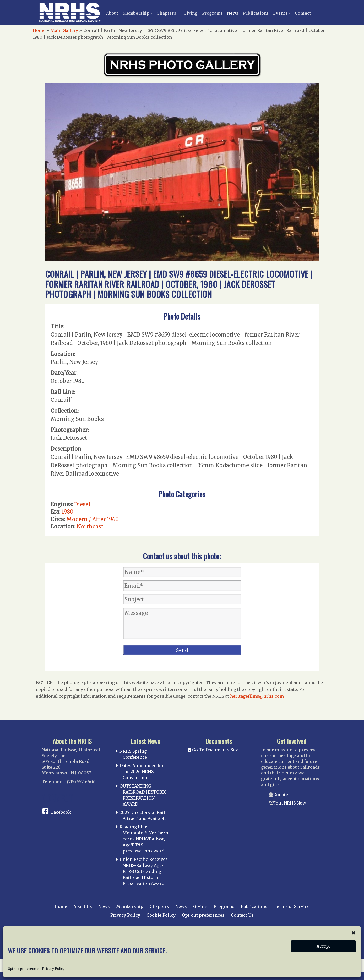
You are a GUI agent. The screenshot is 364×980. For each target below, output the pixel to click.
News (233, 13)
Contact (303, 13)
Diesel (82, 504)
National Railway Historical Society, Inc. (175, 935)
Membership (136, 13)
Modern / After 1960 (93, 519)
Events (280, 13)
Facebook (61, 812)
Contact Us (242, 915)
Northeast (90, 527)
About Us (83, 906)
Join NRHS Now (290, 803)
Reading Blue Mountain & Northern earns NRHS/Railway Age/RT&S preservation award (144, 839)
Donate (281, 795)
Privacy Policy (125, 915)
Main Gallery (64, 30)
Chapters (166, 13)
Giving (191, 13)
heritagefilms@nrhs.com (257, 696)
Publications (256, 13)
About (112, 13)
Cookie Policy (161, 915)
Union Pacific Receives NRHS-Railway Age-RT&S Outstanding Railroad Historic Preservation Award (144, 871)
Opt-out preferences (203, 915)
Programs (213, 13)
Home (39, 30)
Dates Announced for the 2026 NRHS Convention (142, 772)
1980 (67, 512)
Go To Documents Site (213, 750)
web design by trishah (299, 954)
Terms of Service (292, 906)
